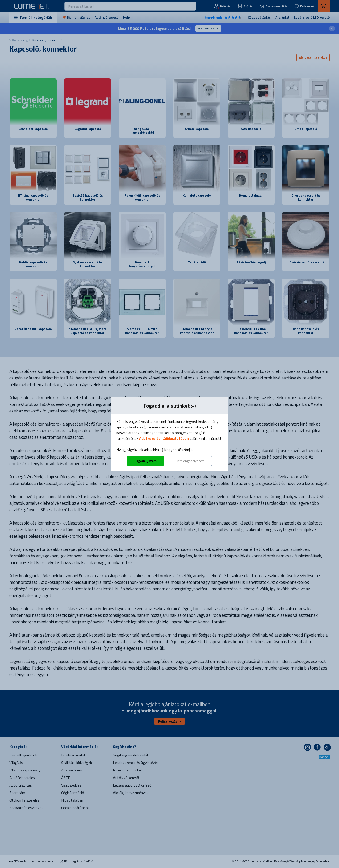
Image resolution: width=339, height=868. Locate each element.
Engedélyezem (145, 461)
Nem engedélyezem (190, 461)
